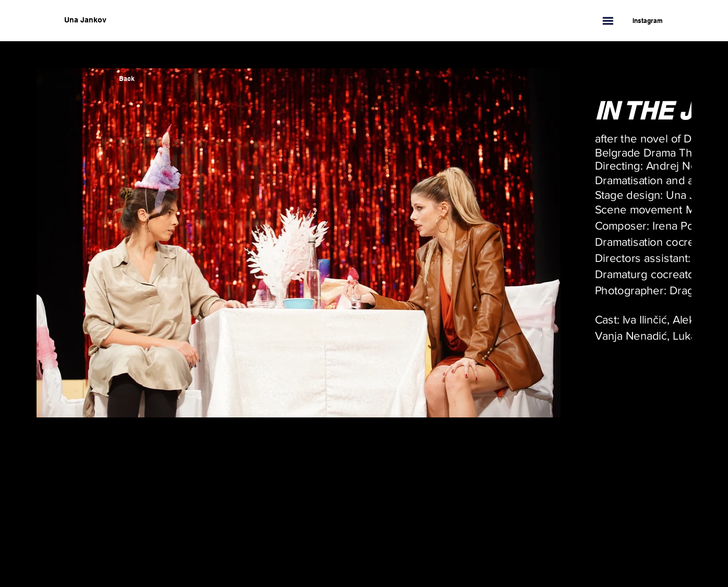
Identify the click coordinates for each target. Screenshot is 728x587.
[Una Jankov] (137, 20)
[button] (608, 21)
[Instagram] (642, 21)
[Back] (127, 79)
